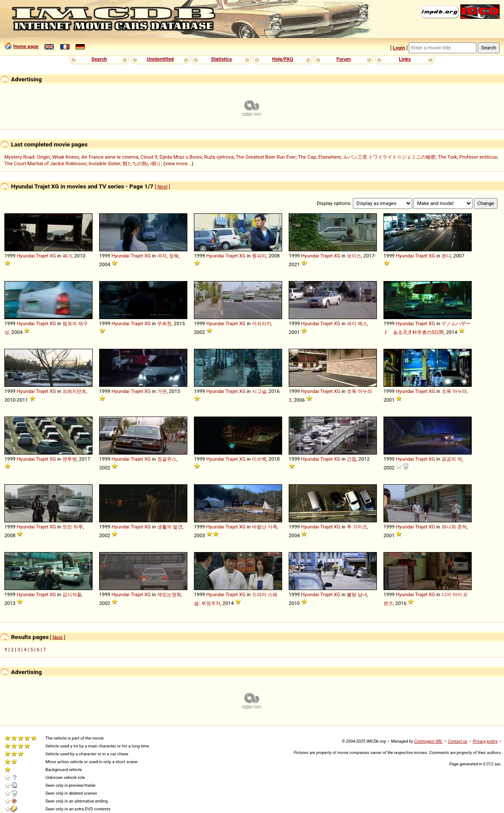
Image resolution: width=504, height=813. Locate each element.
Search (99, 59)
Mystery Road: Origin (27, 157)
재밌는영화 (169, 594)
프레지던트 (74, 391)
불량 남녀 (357, 594)
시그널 (259, 391)
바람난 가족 (265, 527)
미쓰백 (259, 459)
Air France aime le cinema (110, 157)
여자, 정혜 (168, 256)
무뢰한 (164, 323)
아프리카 (262, 323)
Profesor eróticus (478, 157)
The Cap (307, 157)
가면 (162, 391)
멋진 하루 (73, 527)
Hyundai (26, 256)
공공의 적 (452, 459)
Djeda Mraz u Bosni (181, 157)
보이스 (354, 256)
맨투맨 (70, 459)
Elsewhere (330, 157)
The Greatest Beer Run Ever (266, 157)
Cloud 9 (149, 157)
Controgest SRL (428, 741)
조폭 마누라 (454, 391)
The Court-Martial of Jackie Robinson (45, 163)
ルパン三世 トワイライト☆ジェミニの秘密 (390, 157)
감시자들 (72, 594)
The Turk (448, 157)
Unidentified (160, 59)
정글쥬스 (167, 459)
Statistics (221, 59)
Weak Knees (66, 157)
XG (53, 256)
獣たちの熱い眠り (142, 163)
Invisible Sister (105, 163)
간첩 (352, 459)
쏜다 (446, 256)
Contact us (457, 741)
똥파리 (259, 256)
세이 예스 (357, 323)
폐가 (67, 256)
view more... (178, 163)
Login (399, 48)
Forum (344, 59)
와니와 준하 (454, 527)
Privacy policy (485, 741)
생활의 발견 (170, 527)
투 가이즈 (357, 527)
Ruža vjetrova (219, 157)
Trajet (42, 256)
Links (405, 59)
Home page (26, 46)
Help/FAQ (283, 59)
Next (162, 187)
